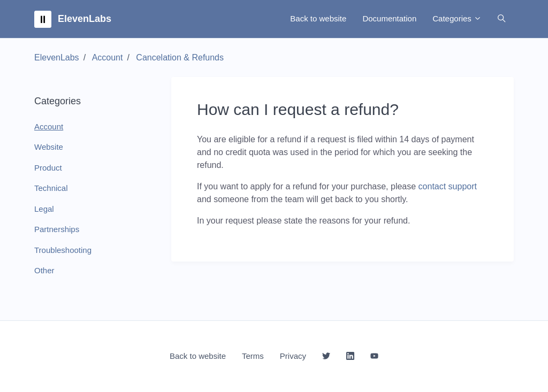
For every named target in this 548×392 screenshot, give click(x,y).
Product (48, 168)
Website (49, 147)
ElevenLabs (57, 57)
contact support (448, 186)
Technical (51, 188)
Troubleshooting (63, 250)
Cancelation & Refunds (180, 57)
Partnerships (57, 229)
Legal (44, 209)
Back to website (318, 18)
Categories (457, 18)
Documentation (389, 18)
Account (108, 57)
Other (44, 270)
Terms (253, 356)
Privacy (293, 356)
